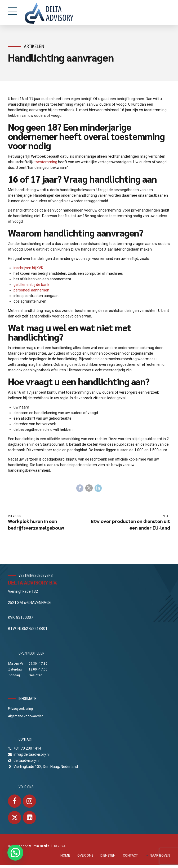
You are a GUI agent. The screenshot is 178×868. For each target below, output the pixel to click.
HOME (65, 855)
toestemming (46, 162)
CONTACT (130, 855)
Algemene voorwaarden (26, 716)
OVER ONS (85, 855)
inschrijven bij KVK (28, 268)
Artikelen (34, 46)
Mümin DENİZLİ (41, 846)
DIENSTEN (108, 855)
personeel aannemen (31, 290)
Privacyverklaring (20, 708)
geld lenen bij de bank (31, 285)
